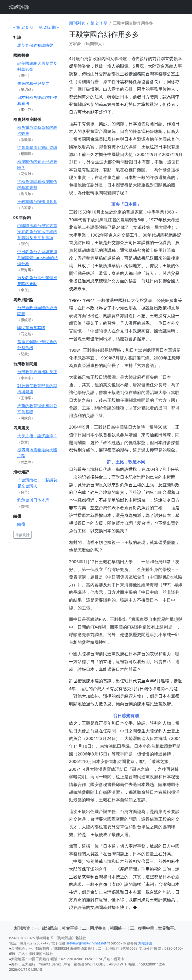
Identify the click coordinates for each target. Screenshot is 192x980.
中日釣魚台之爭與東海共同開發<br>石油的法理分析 (38, 258)
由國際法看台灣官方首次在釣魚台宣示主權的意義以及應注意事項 (37, 232)
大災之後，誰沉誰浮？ (37, 436)
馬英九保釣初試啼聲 (35, 45)
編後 (21, 524)
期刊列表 (77, 23)
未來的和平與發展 (33, 83)
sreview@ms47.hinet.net (86, 943)
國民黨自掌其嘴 (31, 328)
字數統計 (22, 535)
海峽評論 (19, 7)
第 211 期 (99, 23)
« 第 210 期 (23, 27)
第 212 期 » (49, 27)
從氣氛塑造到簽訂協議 (37, 147)
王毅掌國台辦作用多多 (37, 202)
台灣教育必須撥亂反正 (37, 372)
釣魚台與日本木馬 (33, 500)
